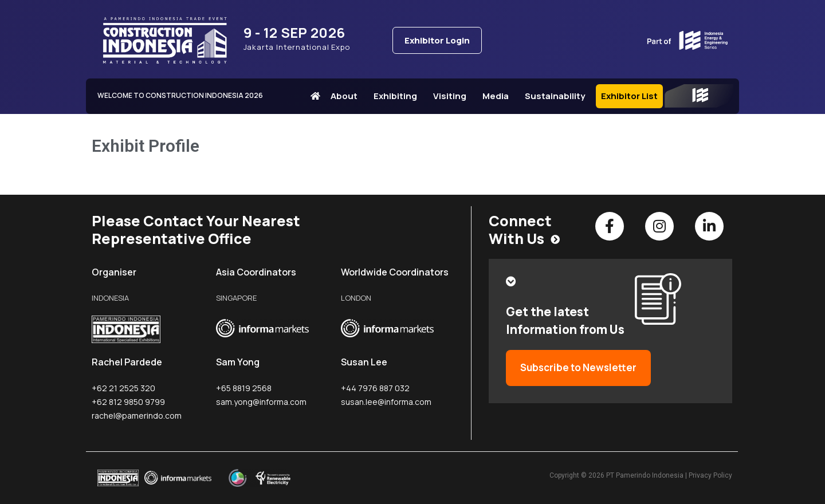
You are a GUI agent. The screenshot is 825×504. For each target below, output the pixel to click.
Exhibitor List (629, 96)
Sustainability (558, 96)
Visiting (453, 96)
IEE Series (699, 96)
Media (498, 96)
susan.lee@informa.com (386, 402)
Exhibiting (398, 96)
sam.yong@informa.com (261, 402)
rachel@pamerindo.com (137, 416)
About (347, 96)
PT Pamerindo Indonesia (645, 475)
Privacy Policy (710, 475)
